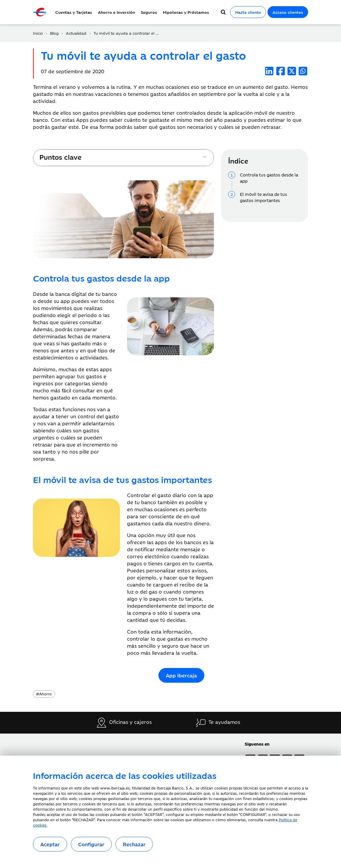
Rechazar (134, 844)
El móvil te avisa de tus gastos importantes (263, 197)
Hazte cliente (248, 12)
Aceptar (50, 844)
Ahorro (44, 694)
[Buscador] (223, 12)
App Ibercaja (181, 675)
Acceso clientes (288, 12)
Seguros (149, 12)
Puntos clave (60, 157)
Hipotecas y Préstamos (186, 12)
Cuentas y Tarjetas (74, 12)
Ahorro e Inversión (116, 12)
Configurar (91, 844)
